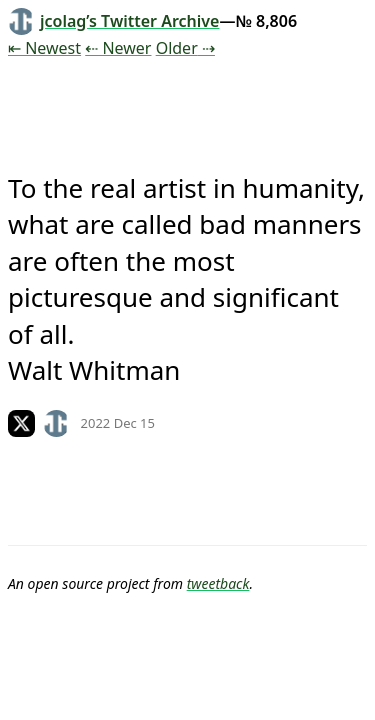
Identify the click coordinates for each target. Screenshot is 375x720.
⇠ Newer (118, 48)
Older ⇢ (185, 48)
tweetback (218, 583)
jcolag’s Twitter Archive (113, 21)
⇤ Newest (44, 48)
